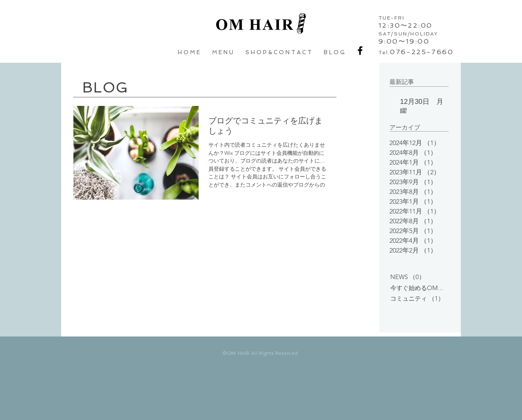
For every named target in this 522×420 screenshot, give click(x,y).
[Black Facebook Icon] (360, 51)
